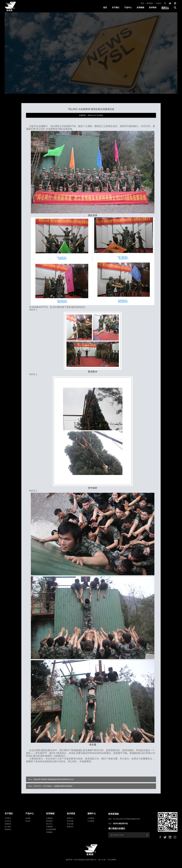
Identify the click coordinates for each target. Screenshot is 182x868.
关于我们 (116, 8)
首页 (142, 3)
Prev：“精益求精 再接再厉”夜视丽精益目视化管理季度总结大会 (51, 779)
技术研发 (153, 8)
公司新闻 (91, 818)
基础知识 (70, 827)
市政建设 (49, 832)
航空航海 (49, 821)
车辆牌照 (49, 827)
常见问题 (70, 824)
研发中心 (70, 818)
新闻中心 (165, 8)
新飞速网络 (112, 860)
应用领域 (140, 8)
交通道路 (49, 818)
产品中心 (128, 8)
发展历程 (8, 824)
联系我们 (150, 3)
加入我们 (8, 827)
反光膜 (28, 818)
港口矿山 (49, 824)
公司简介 (8, 818)
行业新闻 (91, 821)
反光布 (28, 821)
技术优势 (70, 821)
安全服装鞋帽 (51, 829)
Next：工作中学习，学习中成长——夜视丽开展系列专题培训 (50, 786)
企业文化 (8, 821)
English (159, 3)
